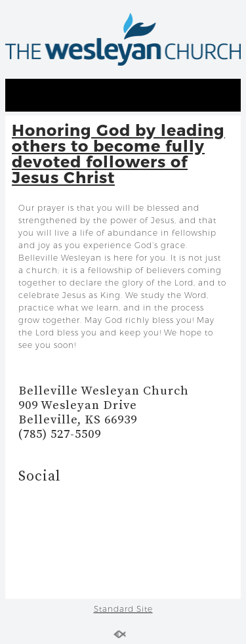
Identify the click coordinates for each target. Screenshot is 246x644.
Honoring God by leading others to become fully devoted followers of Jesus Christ (118, 153)
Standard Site (123, 609)
